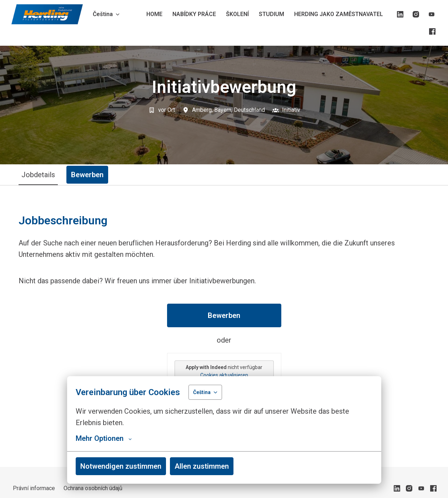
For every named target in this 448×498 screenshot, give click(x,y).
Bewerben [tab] (87, 175)
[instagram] (416, 14)
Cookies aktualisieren (224, 375)
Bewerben (224, 315)
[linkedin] (400, 14)
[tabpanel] (224, 326)
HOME (154, 14)
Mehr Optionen (104, 438)
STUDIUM (271, 14)
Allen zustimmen (202, 466)
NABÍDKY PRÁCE (194, 14)
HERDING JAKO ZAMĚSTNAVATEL (339, 14)
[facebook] (432, 31)
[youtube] (432, 14)
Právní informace (34, 488)
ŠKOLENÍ (237, 14)
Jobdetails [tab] (38, 175)
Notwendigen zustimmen (121, 466)
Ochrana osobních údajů (93, 488)
